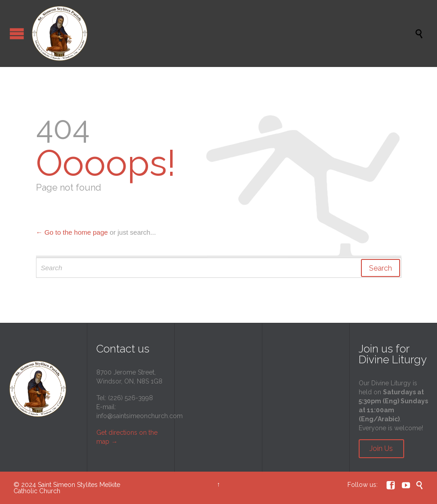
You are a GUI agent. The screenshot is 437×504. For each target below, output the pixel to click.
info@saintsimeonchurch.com (140, 416)
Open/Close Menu (17, 33)
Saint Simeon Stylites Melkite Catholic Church (67, 488)
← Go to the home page (72, 232)
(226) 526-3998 (131, 398)
